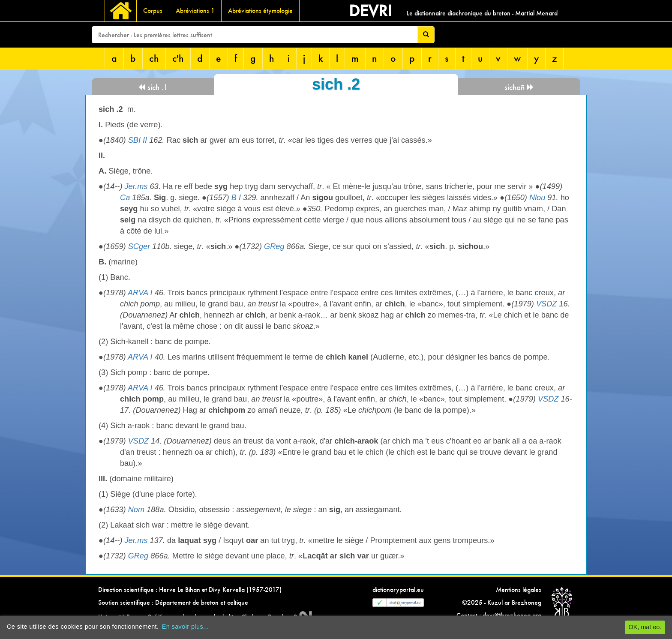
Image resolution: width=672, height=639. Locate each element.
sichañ (519, 87)
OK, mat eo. (645, 627)
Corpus (153, 10)
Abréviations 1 (195, 10)
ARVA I (140, 293)
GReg (274, 246)
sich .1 (153, 87)
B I (236, 198)
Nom (136, 510)
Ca (125, 198)
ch (154, 58)
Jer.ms (136, 186)
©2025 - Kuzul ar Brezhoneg (502, 602)
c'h (178, 58)
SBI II (138, 140)
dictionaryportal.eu (398, 589)
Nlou (537, 198)
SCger (139, 246)
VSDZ (547, 304)
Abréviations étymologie (260, 10)
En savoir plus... (186, 627)
